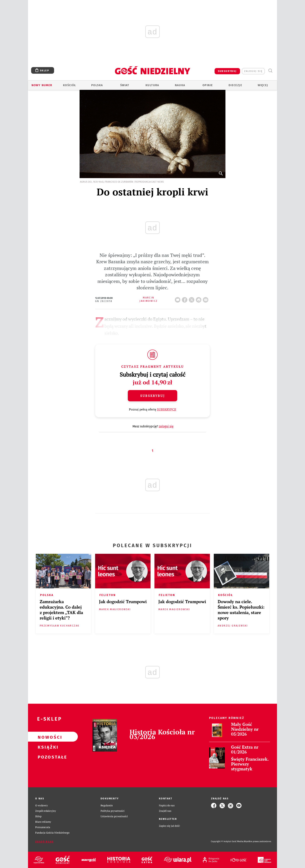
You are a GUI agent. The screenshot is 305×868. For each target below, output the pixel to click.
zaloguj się (253, 71)
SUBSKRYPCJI (167, 409)
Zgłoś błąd (44, 842)
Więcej (263, 85)
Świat (125, 85)
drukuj (199, 299)
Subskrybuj (152, 396)
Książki (47, 747)
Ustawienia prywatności (114, 816)
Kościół (70, 85)
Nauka (180, 85)
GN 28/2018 (104, 301)
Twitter (192, 299)
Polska (97, 85)
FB (185, 299)
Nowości (47, 737)
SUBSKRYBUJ (227, 71)
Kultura (152, 85)
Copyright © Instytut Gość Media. (227, 841)
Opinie (208, 85)
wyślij (206, 299)
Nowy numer (42, 85)
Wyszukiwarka (270, 71)
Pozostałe (47, 757)
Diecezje (235, 85)
